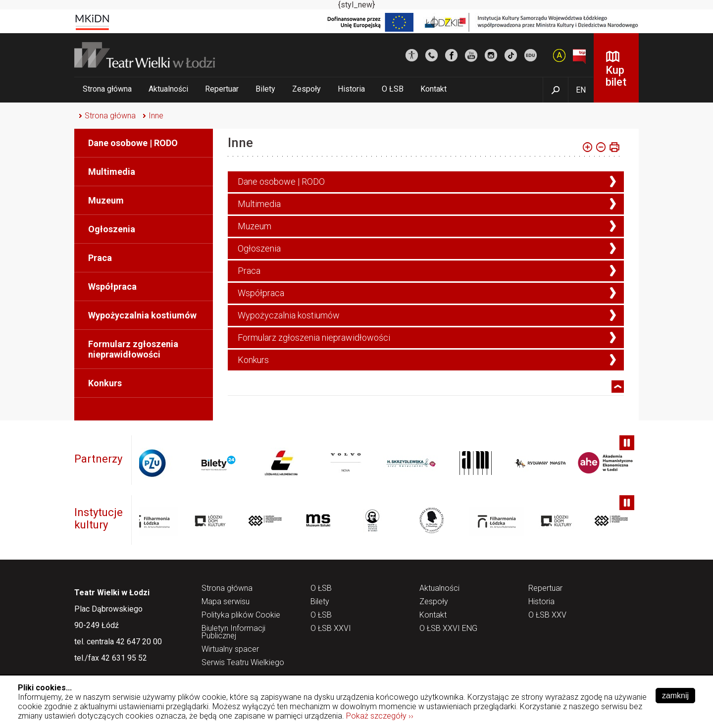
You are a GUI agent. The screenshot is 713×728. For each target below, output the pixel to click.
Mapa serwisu (226, 602)
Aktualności (168, 89)
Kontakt (433, 89)
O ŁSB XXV (547, 615)
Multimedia (112, 172)
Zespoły (306, 89)
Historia (351, 89)
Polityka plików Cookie (241, 615)
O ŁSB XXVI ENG (448, 629)
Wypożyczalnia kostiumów (142, 315)
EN (581, 90)
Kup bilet (616, 76)
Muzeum (106, 200)
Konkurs (105, 383)
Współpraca (112, 286)
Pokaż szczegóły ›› (380, 716)
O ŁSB (393, 89)
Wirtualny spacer (230, 650)
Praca (100, 258)
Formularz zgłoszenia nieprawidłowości (133, 349)
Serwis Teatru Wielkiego (243, 663)
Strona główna (107, 89)
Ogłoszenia (112, 229)
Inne (156, 116)
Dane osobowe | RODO (133, 143)
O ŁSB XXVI (331, 629)
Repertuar (222, 89)
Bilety (265, 89)
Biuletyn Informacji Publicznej (233, 632)
